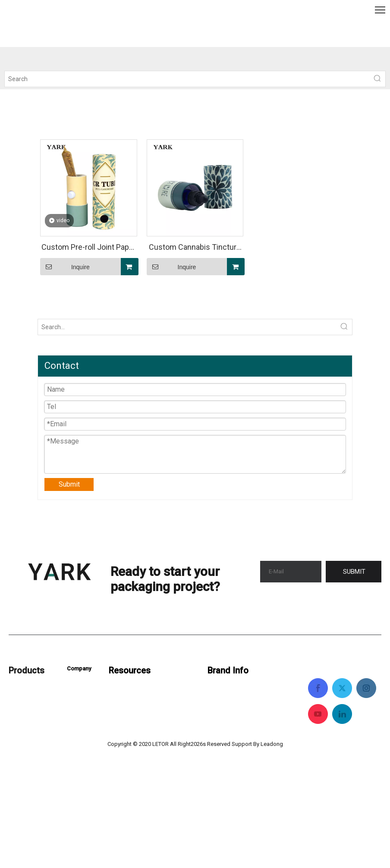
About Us (81, 702)
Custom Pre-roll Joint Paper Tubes (89, 248)
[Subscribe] (354, 572)
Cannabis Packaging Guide (149, 689)
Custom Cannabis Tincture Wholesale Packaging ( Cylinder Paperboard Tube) (195, 248)
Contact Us (83, 685)
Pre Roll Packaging (37, 737)
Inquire (65, 267)
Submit (69, 484)
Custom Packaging (37, 689)
